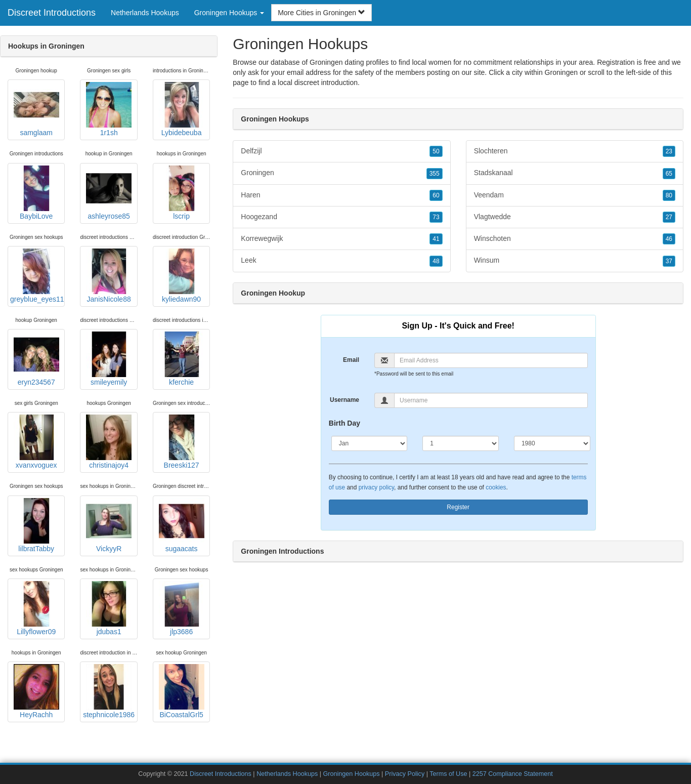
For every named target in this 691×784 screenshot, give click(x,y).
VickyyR (109, 525)
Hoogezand (341, 217)
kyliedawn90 (182, 276)
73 (436, 217)
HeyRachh (36, 691)
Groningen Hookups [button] (229, 13)
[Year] (552, 443)
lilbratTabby (36, 525)
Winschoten (575, 239)
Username (344, 400)
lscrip (182, 193)
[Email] (491, 360)
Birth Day (344, 423)
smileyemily (109, 359)
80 (669, 195)
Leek (341, 261)
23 (669, 151)
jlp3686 (182, 608)
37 (669, 261)
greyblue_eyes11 (37, 276)
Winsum (575, 261)
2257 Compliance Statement (513, 774)
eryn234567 (36, 359)
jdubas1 (109, 608)
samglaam (36, 109)
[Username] (491, 400)
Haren (341, 195)
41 (436, 239)
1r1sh (109, 109)
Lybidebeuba (182, 109)
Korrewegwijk (341, 239)
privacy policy (376, 487)
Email (351, 360)
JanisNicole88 (109, 276)
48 (436, 261)
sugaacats (182, 525)
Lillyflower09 (36, 608)
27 (669, 217)
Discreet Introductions (52, 13)
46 (669, 239)
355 (435, 174)
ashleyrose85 (109, 193)
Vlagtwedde (575, 217)
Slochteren (575, 151)
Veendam (575, 195)
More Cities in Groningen (321, 13)
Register (458, 507)
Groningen (561, 72)
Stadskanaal (575, 173)
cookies (496, 487)
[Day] (461, 443)
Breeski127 (182, 442)
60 (436, 195)
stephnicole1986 (109, 691)
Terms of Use (448, 774)
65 (669, 174)
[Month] (370, 443)
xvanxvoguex (36, 442)
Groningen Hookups (352, 774)
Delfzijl (341, 151)
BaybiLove (36, 193)
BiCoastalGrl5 (182, 691)
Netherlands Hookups (145, 13)
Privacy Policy (405, 774)
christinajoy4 (109, 442)
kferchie (182, 359)
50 (436, 151)
